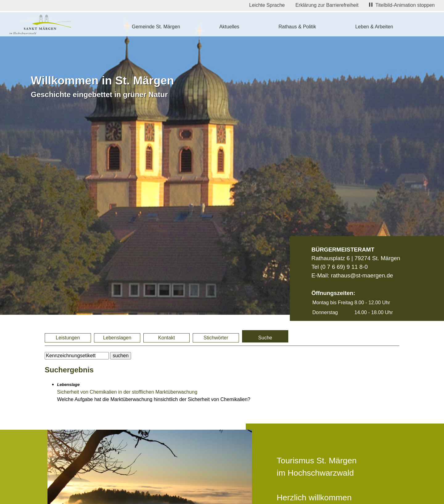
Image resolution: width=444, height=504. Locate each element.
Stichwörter (216, 338)
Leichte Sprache (267, 5)
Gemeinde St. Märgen (156, 27)
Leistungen (68, 338)
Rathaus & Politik (297, 27)
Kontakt (166, 338)
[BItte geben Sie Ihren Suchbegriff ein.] (77, 356)
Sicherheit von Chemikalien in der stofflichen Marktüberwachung (127, 392)
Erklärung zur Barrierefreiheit (327, 5)
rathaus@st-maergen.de (362, 275)
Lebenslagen (117, 338)
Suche (265, 338)
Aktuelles (229, 27)
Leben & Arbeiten (374, 27)
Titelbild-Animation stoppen (402, 5)
